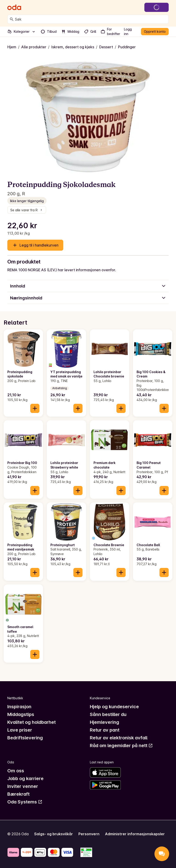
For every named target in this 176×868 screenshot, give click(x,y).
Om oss (16, 771)
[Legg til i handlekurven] (35, 408)
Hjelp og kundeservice (114, 707)
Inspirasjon (19, 707)
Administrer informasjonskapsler (135, 834)
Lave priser (20, 730)
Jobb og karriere (25, 778)
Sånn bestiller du (108, 714)
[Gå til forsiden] (14, 7)
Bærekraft (18, 794)
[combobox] (91, 19)
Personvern (89, 834)
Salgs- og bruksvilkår (54, 834)
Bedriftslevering (25, 738)
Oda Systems (25, 802)
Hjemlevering (104, 722)
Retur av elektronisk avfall (119, 738)
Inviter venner (23, 786)
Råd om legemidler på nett (121, 746)
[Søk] (12, 19)
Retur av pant (105, 730)
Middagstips (21, 714)
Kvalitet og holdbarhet (32, 722)
